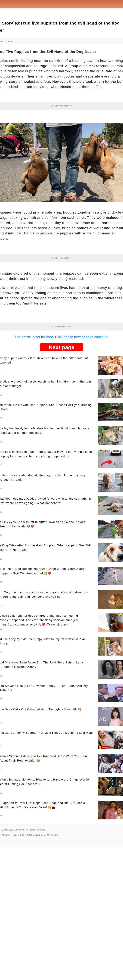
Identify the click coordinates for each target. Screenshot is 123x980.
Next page (62, 347)
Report (11, 42)
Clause (21, 835)
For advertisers (50, 835)
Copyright (38, 835)
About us (6, 835)
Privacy (29, 835)
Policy (14, 835)
